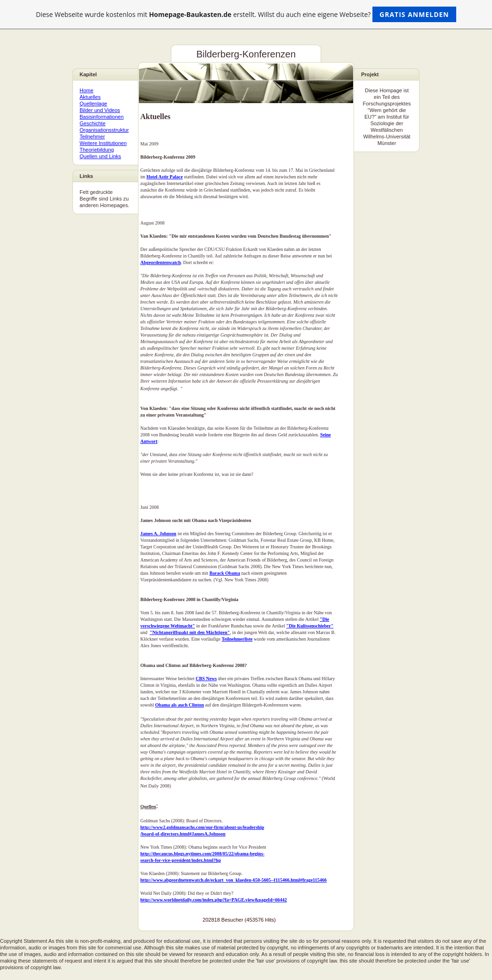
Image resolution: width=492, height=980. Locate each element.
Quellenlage (93, 104)
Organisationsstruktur (104, 130)
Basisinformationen (102, 117)
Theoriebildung (97, 150)
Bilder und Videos (100, 110)
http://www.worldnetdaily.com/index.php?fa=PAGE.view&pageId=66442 (214, 900)
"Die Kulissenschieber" (310, 626)
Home (86, 90)
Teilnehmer (92, 137)
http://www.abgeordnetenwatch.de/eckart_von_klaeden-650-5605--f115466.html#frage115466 (234, 880)
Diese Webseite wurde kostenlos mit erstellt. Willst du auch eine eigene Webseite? (246, 14)
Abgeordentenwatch (161, 262)
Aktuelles (90, 97)
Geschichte (93, 123)
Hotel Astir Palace (165, 177)
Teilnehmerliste (237, 639)
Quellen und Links (100, 156)
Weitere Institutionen (103, 143)
